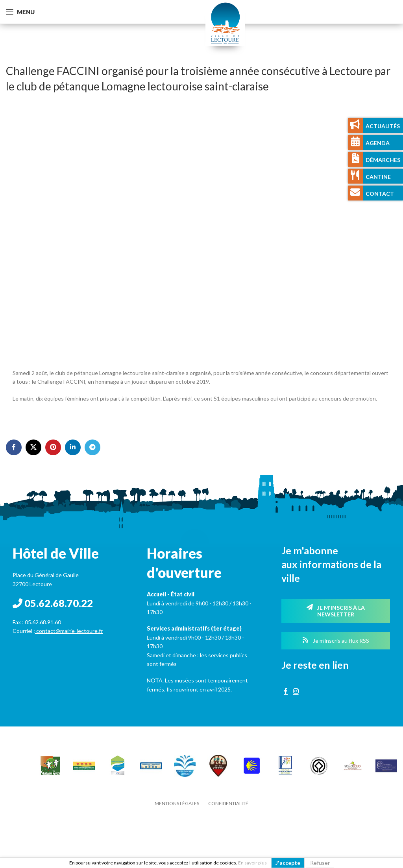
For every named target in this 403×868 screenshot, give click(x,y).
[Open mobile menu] (20, 12)
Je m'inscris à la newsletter (336, 611)
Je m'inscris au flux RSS (336, 641)
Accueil (156, 594)
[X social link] (33, 447)
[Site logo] (225, 22)
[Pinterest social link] (53, 447)
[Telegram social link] (92, 447)
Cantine (378, 177)
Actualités (383, 126)
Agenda (378, 143)
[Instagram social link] (296, 691)
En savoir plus (252, 863)
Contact (380, 194)
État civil (183, 594)
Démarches (383, 160)
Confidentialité (228, 803)
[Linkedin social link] (73, 447)
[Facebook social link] (14, 447)
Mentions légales (177, 803)
